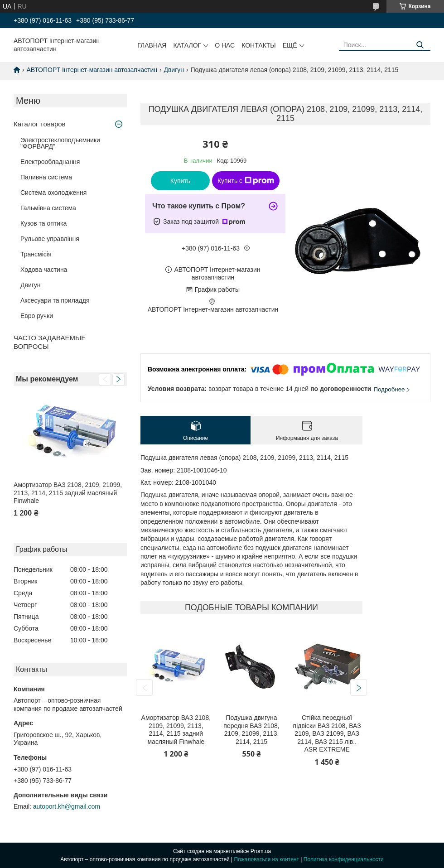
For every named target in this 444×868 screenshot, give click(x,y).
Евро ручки (37, 316)
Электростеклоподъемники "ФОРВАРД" (60, 143)
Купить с (246, 181)
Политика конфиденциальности (344, 859)
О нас (225, 45)
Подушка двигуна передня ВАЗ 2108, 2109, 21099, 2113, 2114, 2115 (251, 730)
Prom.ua (261, 851)
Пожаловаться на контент (267, 859)
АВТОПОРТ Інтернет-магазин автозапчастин (92, 70)
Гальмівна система (48, 208)
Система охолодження (53, 193)
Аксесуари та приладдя (55, 300)
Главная (152, 45)
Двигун (174, 70)
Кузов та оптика (43, 223)
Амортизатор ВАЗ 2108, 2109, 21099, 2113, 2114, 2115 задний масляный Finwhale (68, 493)
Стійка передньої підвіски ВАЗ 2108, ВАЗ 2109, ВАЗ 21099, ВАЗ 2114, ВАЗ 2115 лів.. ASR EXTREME (327, 733)
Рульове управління (50, 239)
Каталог (187, 45)
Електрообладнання (50, 162)
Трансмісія (36, 254)
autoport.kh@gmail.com (67, 806)
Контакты (259, 45)
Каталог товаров (40, 124)
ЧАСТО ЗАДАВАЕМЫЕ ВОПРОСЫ (50, 342)
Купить (180, 181)
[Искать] (420, 45)
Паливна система (46, 177)
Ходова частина (44, 270)
